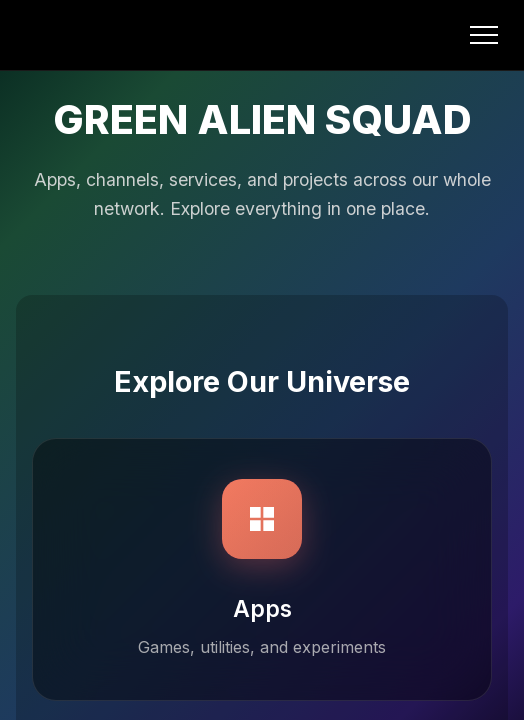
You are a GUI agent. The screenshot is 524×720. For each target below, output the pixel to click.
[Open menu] (484, 35)
